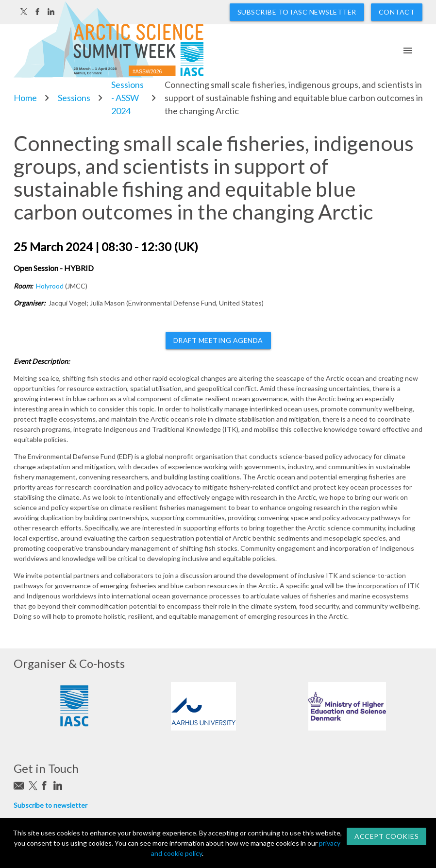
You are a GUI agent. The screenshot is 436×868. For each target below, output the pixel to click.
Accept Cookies (386, 836)
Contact (397, 12)
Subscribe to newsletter (50, 805)
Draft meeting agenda (218, 340)
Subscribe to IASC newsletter (297, 12)
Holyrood (50, 286)
